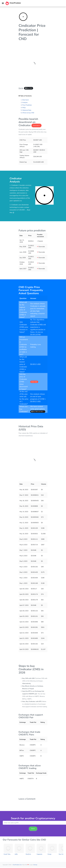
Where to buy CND (28, 113)
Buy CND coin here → (38, 412)
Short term (26, 100)
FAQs (24, 108)
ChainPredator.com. (17, 865)
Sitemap (35, 865)
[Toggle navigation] (3, 3)
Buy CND (29, 88)
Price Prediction (27, 105)
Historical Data (27, 110)
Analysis (25, 102)
